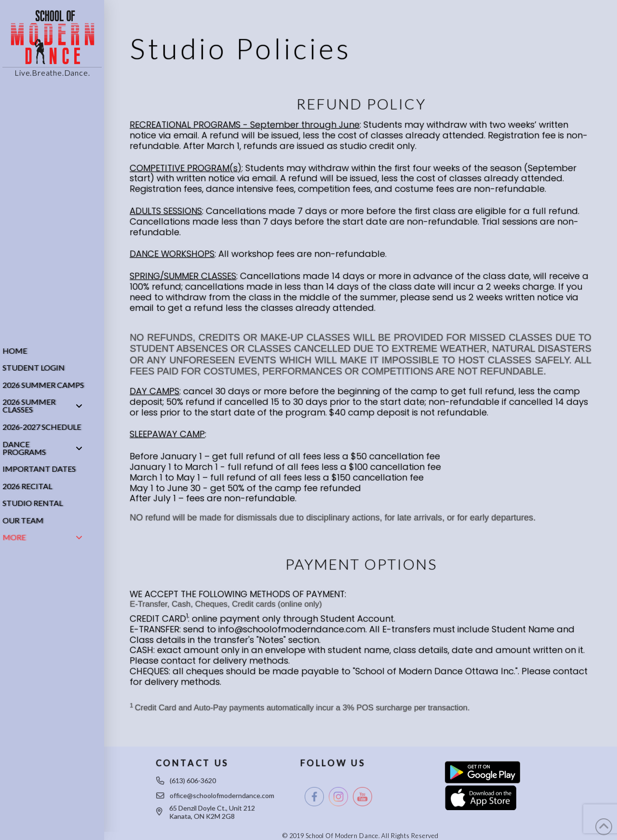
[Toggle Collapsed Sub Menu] (52, 406)
